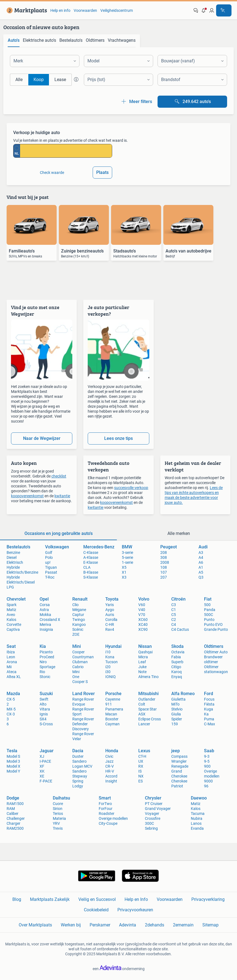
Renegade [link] (180, 766)
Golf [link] (49, 553)
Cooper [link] (78, 652)
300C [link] (149, 823)
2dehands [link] (155, 925)
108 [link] (164, 567)
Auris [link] (110, 615)
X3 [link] (124, 577)
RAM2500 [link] (15, 828)
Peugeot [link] (169, 547)
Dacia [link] (78, 751)
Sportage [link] (47, 667)
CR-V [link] (110, 766)
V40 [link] (142, 610)
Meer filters (136, 102)
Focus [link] (209, 699)
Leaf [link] (142, 662)
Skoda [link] (177, 646)
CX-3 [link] (11, 714)
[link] (26, 10)
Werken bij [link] (71, 925)
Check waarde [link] (52, 173)
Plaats (102, 172)
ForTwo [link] (105, 804)
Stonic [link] (45, 677)
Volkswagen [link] (57, 547)
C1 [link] (174, 610)
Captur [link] (78, 615)
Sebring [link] (151, 828)
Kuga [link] (209, 709)
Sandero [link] (79, 761)
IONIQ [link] (111, 677)
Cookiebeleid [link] (96, 910)
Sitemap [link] (210, 925)
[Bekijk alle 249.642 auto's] (192, 102)
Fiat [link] (208, 599)
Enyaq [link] (177, 677)
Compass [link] (179, 756)
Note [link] (142, 672)
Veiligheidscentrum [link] (117, 10)
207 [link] (164, 577)
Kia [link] (43, 646)
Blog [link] (17, 899)
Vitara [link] (45, 709)
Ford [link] (209, 694)
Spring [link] (78, 781)
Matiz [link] (11, 610)
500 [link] (207, 605)
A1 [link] (201, 567)
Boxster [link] (112, 719)
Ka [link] (206, 714)
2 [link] (8, 704)
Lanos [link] (196, 823)
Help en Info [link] (136, 899)
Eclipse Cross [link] (150, 719)
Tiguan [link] (51, 567)
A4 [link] (201, 557)
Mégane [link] (79, 610)
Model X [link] (13, 766)
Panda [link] (210, 610)
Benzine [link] (13, 553)
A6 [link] (201, 562)
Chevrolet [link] (16, 599)
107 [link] (164, 572)
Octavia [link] (178, 652)
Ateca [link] (12, 672)
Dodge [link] (13, 798)
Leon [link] (11, 657)
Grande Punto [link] (216, 629)
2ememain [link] (183, 925)
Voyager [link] (152, 814)
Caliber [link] (13, 814)
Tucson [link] (111, 662)
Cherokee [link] (179, 781)
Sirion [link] (58, 809)
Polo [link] (49, 557)
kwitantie (62, 496)
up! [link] (48, 562)
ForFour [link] (106, 809)
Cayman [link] (112, 724)
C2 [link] (174, 620)
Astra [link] (44, 610)
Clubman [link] (80, 662)
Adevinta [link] (128, 925)
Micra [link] (143, 657)
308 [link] (164, 557)
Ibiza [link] (11, 652)
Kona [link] (110, 657)
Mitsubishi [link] (148, 694)
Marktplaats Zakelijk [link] (50, 899)
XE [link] (42, 776)
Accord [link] (111, 776)
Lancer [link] (144, 724)
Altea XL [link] (14, 677)
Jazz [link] (109, 761)
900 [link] (207, 766)
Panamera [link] (114, 709)
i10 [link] (108, 652)
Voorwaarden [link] (85, 10)
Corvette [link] (14, 624)
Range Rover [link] (83, 719)
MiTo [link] (175, 704)
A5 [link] (201, 572)
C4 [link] (174, 624)
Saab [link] (209, 751)
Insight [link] (111, 781)
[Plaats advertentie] (224, 10)
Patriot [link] (177, 786)
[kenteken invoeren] (66, 151)
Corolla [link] (111, 620)
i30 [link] (108, 672)
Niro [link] (43, 662)
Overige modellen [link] (113, 818)
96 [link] (206, 786)
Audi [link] (203, 547)
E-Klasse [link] (91, 562)
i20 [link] (108, 667)
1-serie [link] (127, 562)
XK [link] (42, 771)
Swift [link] (44, 699)
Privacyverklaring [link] (208, 899)
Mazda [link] (13, 694)
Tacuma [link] (198, 814)
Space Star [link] (148, 709)
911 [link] (109, 704)
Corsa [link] (45, 605)
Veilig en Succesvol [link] (97, 899)
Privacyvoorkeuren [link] (135, 910)
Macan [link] (111, 714)
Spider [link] (177, 719)
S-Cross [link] (46, 724)
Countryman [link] (83, 657)
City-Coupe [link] (108, 823)
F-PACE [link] (46, 781)
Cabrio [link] (78, 667)
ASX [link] (142, 714)
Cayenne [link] (113, 699)
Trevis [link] (58, 828)
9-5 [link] (207, 761)
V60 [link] (142, 605)
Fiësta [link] (209, 704)
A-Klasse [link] (91, 557)
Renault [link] (80, 599)
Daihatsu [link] (61, 798)
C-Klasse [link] (91, 553)
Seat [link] (11, 646)
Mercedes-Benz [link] (99, 547)
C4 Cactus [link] (180, 629)
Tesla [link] (12, 751)
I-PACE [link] (45, 761)
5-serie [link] (127, 557)
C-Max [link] (210, 724)
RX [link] (141, 766)
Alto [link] (43, 704)
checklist (59, 476)
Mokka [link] (45, 615)
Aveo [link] (11, 615)
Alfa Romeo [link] (183, 694)
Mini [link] (77, 646)
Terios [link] (58, 814)
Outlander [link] (147, 699)
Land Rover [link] (84, 694)
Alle (19, 80)
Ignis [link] (44, 714)
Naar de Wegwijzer (42, 438)
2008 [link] (165, 562)
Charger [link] (13, 823)
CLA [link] (87, 567)
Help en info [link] (60, 10)
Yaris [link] (110, 605)
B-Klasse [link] (91, 572)
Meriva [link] (45, 624)
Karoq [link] (177, 672)
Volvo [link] (144, 599)
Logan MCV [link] (82, 766)
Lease (60, 80)
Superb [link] (177, 662)
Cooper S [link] (80, 682)
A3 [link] (201, 553)
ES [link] (140, 781)
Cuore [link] (58, 804)
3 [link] (8, 719)
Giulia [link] (176, 714)
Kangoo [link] (79, 624)
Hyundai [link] (113, 646)
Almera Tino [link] (148, 677)
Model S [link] (13, 756)
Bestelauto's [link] (18, 547)
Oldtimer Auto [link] (216, 652)
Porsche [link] (113, 694)
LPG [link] (10, 587)
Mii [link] (9, 667)
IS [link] (140, 771)
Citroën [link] (178, 599)
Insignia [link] (46, 629)
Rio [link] (42, 672)
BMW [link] (127, 547)
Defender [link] (80, 724)
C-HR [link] (110, 624)
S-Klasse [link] (91, 577)
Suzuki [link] (46, 694)
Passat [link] (51, 572)
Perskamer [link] (100, 925)
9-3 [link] (207, 756)
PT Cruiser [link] (154, 804)
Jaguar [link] (47, 751)
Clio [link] (75, 605)
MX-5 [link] (11, 709)
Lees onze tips (118, 438)
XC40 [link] (143, 624)
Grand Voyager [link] (158, 809)
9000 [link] (208, 781)
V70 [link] (142, 615)
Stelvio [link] (177, 709)
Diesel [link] (12, 557)
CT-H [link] (142, 756)
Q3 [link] (201, 577)
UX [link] (141, 761)
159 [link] (175, 724)
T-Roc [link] (50, 577)
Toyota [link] (112, 599)
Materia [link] (59, 818)
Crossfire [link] (153, 818)
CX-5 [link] (11, 699)
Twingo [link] (79, 620)
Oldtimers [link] (214, 646)
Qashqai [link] (145, 652)
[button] (204, 10)
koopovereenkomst (27, 496)
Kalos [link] (11, 620)
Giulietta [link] (178, 699)
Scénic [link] (78, 629)
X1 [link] (124, 572)
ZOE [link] (76, 634)
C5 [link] (174, 615)
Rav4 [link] (110, 629)
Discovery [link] (81, 729)
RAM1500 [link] (15, 804)
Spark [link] (12, 605)
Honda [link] (112, 751)
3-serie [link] (127, 553)
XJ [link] (42, 756)
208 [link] (164, 553)
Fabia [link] (176, 657)
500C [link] (209, 615)
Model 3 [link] (13, 761)
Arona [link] (12, 662)
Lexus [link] (144, 751)
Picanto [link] (46, 652)
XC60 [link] (143, 620)
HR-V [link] (110, 771)
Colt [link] (142, 704)
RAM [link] (11, 809)
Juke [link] (142, 667)
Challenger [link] (16, 818)
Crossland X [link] (50, 620)
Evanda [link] (197, 828)
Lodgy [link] (78, 786)
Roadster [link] (107, 814)
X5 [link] (124, 567)
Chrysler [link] (153, 798)
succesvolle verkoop (131, 488)
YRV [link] (56, 823)
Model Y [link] (13, 771)
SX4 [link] (43, 719)
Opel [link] (44, 599)
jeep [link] (176, 751)
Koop (39, 80)
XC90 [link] (143, 629)
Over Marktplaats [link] (35, 925)
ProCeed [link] (47, 657)
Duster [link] (78, 756)
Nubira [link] (197, 818)
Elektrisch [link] (15, 562)
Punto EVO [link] (213, 624)
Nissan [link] (145, 646)
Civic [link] (109, 756)
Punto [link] (209, 620)
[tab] (14, 41)
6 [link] (8, 724)
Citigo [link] (176, 667)
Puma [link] (209, 719)
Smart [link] (105, 798)
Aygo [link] (110, 610)
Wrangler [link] (179, 761)
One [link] (76, 677)
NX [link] (141, 776)
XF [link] (42, 766)
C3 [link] (174, 605)
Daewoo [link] (199, 798)
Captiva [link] (13, 629)
